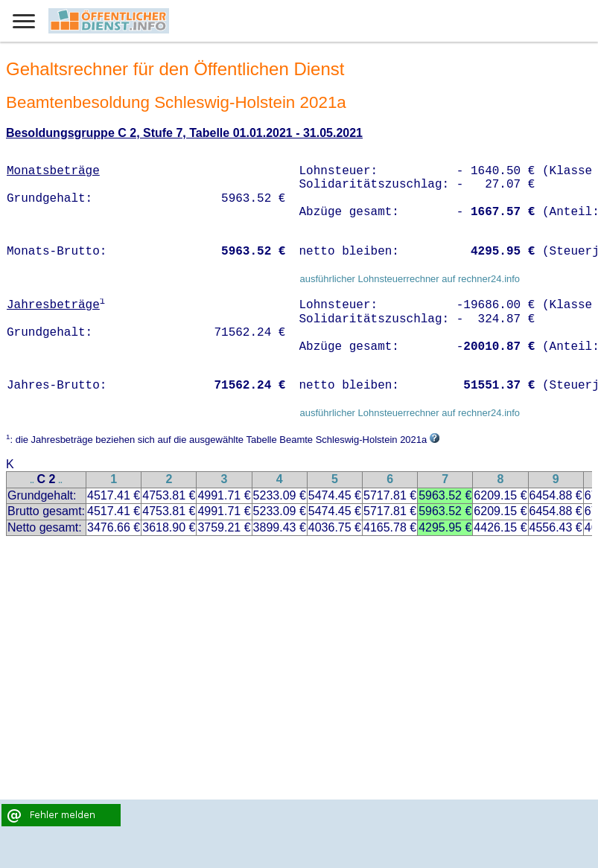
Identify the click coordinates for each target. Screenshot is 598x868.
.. (32, 481)
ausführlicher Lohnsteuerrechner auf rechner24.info (410, 279)
